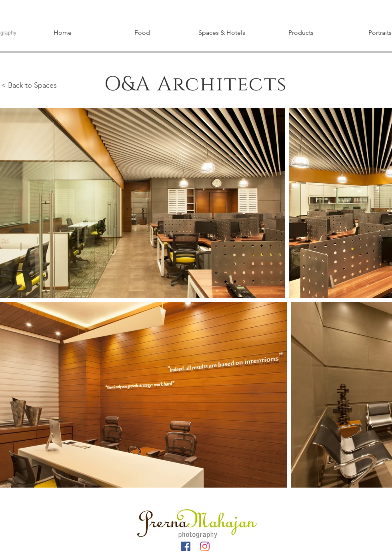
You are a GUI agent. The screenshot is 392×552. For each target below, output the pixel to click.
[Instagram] (205, 546)
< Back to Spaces (29, 85)
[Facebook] (186, 546)
